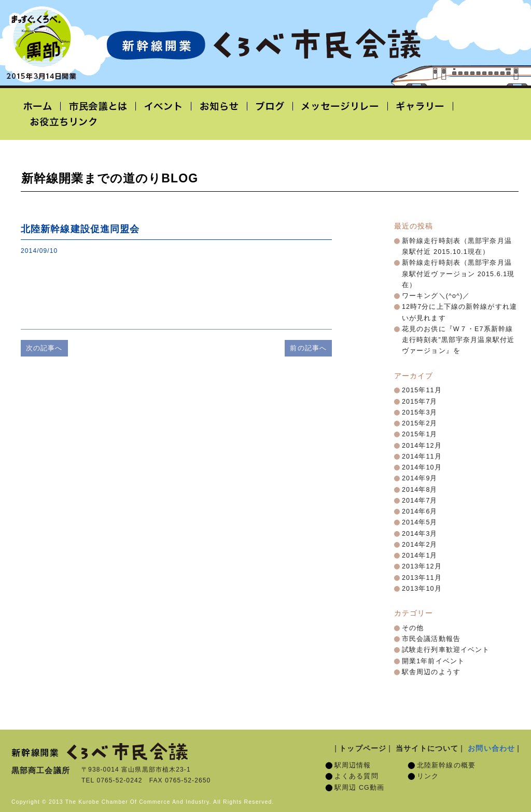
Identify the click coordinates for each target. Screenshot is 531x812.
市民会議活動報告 (431, 639)
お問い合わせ (491, 748)
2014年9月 (420, 478)
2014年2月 (420, 545)
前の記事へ (308, 348)
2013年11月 (422, 578)
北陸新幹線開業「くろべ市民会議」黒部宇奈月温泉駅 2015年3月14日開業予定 (263, 45)
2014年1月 (420, 555)
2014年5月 (420, 522)
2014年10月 (422, 467)
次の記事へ (44, 348)
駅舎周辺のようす (431, 672)
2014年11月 (422, 457)
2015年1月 (420, 434)
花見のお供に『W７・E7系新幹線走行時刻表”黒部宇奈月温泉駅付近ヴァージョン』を (458, 340)
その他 (413, 628)
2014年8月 (420, 490)
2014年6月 (420, 511)
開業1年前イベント (433, 661)
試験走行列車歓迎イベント (446, 650)
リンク (428, 776)
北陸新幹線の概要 (446, 765)
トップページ (363, 748)
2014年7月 (420, 501)
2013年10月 (422, 589)
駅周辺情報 (353, 765)
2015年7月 (420, 402)
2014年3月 (420, 534)
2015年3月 (420, 412)
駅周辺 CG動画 (359, 788)
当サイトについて (427, 748)
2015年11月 (422, 390)
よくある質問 (357, 776)
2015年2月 (420, 423)
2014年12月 (422, 446)
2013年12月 (422, 566)
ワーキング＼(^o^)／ (436, 296)
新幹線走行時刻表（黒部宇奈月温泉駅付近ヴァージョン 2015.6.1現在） (458, 274)
